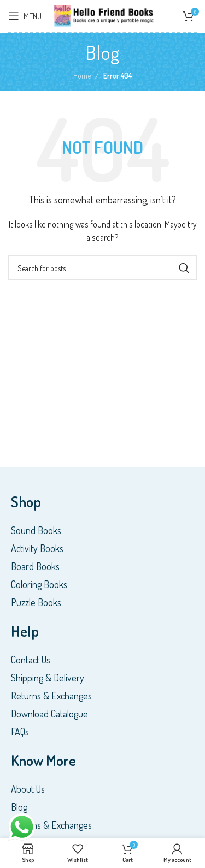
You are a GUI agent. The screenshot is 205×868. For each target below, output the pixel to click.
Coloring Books (39, 584)
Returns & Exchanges (51, 696)
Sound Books (36, 530)
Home (82, 76)
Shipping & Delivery (48, 678)
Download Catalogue (49, 714)
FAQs (20, 732)
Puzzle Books (36, 602)
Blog (19, 807)
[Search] (102, 268)
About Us (28, 789)
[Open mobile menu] (25, 16)
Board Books (35, 566)
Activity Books (37, 548)
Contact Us (31, 660)
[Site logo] (104, 14)
